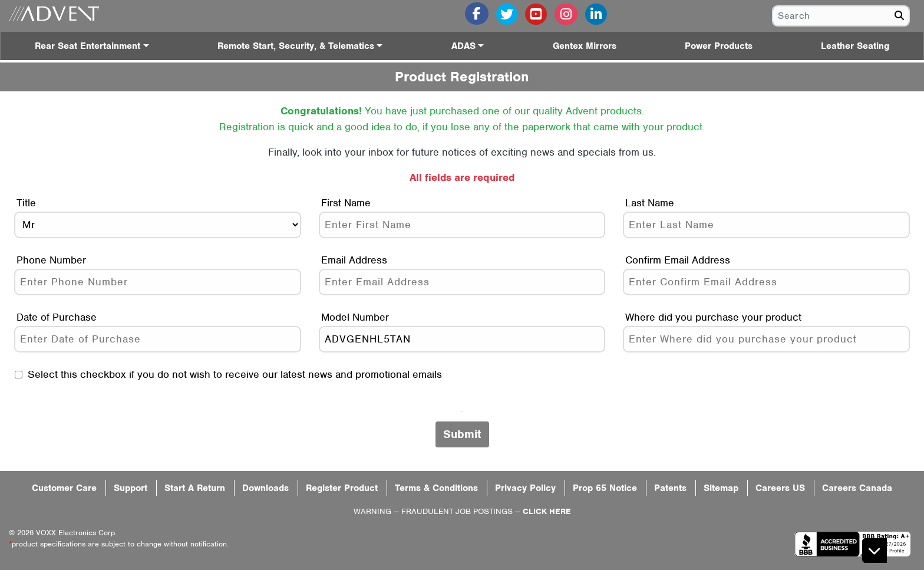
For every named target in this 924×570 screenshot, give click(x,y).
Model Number (355, 317)
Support (131, 488)
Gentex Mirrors (585, 46)
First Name (346, 203)
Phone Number (51, 260)
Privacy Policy (525, 488)
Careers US (780, 488)
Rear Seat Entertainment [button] (88, 46)
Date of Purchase (57, 317)
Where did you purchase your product (713, 317)
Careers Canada (857, 488)
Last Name (650, 203)
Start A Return (195, 488)
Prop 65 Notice (605, 488)
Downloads (265, 488)
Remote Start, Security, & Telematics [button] (296, 46)
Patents (670, 488)
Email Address (354, 260)
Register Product (342, 488)
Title (26, 203)
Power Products (719, 46)
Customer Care (64, 488)
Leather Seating (855, 46)
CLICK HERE (547, 511)
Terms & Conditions (436, 488)
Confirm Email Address (678, 260)
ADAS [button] (463, 46)
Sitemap (721, 488)
